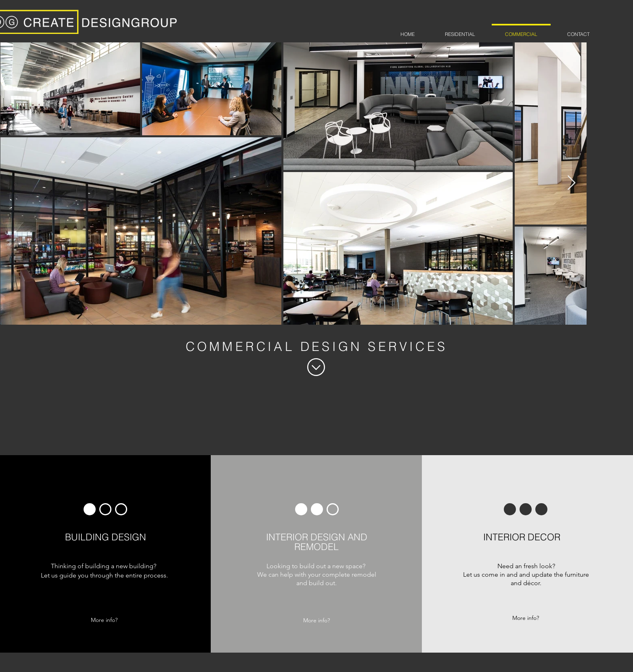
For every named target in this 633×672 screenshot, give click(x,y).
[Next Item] (571, 183)
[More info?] (104, 620)
